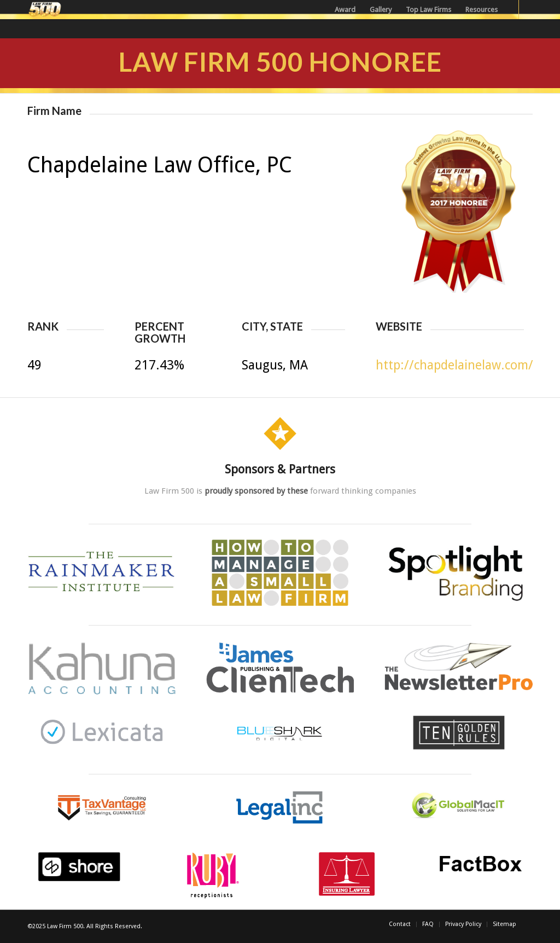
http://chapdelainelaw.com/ (454, 365)
